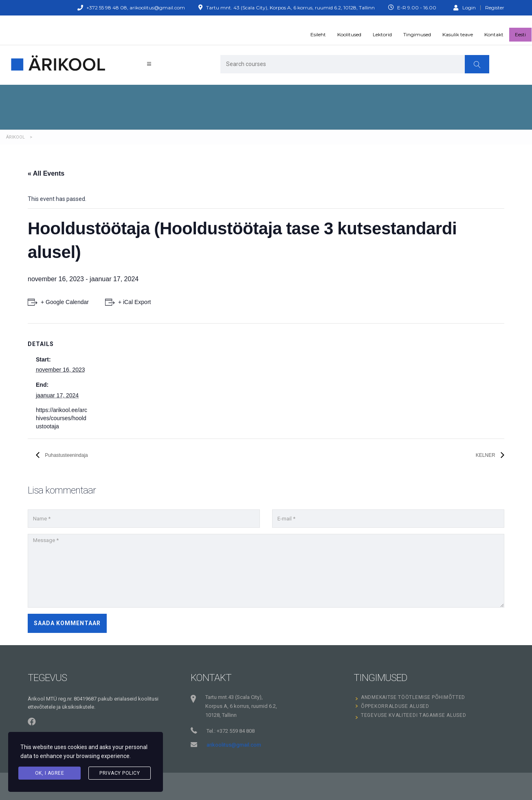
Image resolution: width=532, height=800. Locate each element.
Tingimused (417, 34)
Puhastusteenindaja (66, 455)
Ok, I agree (50, 773)
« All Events (46, 173)
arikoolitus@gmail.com (234, 745)
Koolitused (349, 34)
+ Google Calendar (65, 302)
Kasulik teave (458, 34)
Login (465, 7)
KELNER (486, 455)
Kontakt (494, 34)
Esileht (318, 34)
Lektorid (382, 34)
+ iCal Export (135, 302)
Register (495, 8)
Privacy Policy (120, 773)
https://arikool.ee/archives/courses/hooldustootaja (62, 418)
